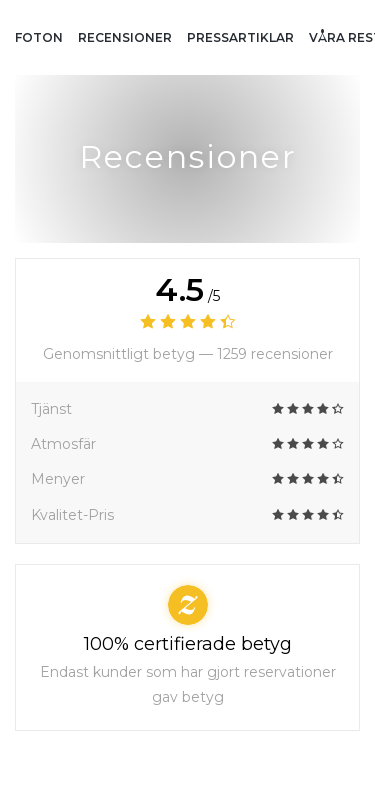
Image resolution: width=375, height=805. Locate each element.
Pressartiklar (240, 37)
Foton (39, 37)
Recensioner (125, 37)
